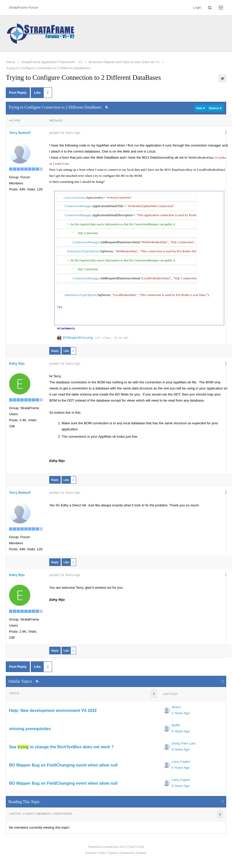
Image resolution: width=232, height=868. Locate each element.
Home (11, 62)
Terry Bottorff (20, 133)
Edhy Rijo (17, 364)
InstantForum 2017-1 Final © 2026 (123, 847)
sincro (176, 707)
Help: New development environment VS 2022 (53, 711)
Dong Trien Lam (184, 743)
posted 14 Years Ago (65, 133)
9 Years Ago (181, 731)
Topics (14, 693)
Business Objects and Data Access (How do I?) (124, 62)
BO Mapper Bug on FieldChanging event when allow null (63, 765)
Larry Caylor (181, 762)
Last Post (170, 694)
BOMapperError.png (78, 338)
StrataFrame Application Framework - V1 (52, 62)
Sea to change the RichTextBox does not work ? (61, 747)
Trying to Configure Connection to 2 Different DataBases (48, 68)
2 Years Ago (181, 713)
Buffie (176, 725)
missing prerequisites (30, 729)
